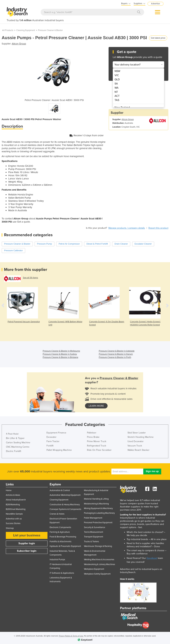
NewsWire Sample (14, 514)
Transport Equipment (94, 537)
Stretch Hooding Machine (141, 437)
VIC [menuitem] (117, 75)
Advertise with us (14, 519)
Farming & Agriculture (60, 532)
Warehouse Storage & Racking (98, 546)
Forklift (50, 446)
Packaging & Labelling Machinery (99, 513)
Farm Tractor (53, 441)
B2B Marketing (13, 505)
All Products (8, 30)
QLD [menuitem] (117, 79)
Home (9, 490)
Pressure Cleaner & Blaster (50, 30)
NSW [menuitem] (117, 71)
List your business (27, 535)
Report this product (158, 228)
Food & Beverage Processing (63, 537)
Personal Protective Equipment (98, 523)
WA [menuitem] (117, 88)
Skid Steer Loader (137, 433)
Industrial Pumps (57, 560)
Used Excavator (136, 441)
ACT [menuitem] (117, 96)
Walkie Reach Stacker (138, 450)
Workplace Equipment (94, 569)
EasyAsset (152, 558)
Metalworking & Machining (96, 504)
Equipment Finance (56, 433)
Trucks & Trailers (91, 542)
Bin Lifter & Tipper (15, 438)
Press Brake (93, 437)
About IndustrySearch (16, 500)
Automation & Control (60, 490)
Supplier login (27, 543)
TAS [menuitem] (117, 100)
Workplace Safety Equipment (97, 574)
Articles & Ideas (13, 495)
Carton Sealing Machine (18, 443)
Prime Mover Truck (97, 441)
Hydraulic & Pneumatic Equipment (65, 546)
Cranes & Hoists (57, 514)
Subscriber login (27, 551)
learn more (96, 406)
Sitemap (10, 528)
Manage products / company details (127, 228)
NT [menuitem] (116, 92)
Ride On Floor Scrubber (99, 450)
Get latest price (158, 38)
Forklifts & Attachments (61, 542)
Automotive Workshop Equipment (65, 495)
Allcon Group (19, 44)
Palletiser (92, 433)
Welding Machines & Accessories (99, 560)
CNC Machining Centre (18, 447)
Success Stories (13, 523)
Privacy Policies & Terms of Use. (71, 636)
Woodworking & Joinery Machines (100, 564)
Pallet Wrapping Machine (59, 450)
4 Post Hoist (12, 434)
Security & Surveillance (95, 527)
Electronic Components (60, 527)
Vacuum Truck (135, 446)
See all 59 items (30, 278)
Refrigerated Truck (97, 446)
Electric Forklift (14, 451)
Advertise (155, 4)
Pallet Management (93, 518)
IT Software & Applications (62, 573)
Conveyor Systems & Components (65, 509)
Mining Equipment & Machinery (98, 508)
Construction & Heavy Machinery (65, 505)
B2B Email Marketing (16, 509)
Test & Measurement (94, 532)
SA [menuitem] (116, 84)
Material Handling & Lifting (96, 499)
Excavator (51, 437)
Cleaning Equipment (26, 30)
